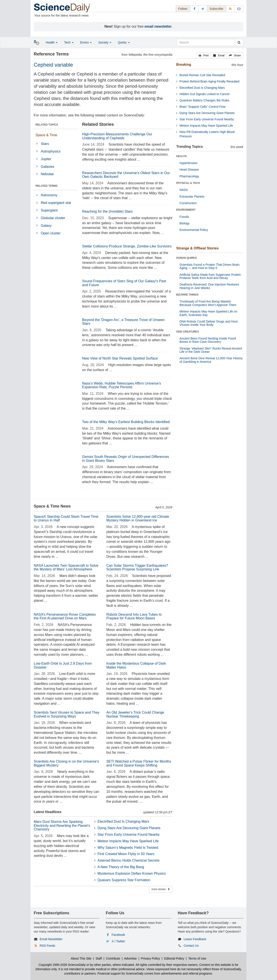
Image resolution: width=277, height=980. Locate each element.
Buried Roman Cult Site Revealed (202, 75)
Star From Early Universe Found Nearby (129, 835)
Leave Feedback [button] (195, 939)
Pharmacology (189, 176)
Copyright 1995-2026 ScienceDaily (62, 965)
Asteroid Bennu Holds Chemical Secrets (129, 860)
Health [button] (52, 42)
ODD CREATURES (187, 332)
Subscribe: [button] (217, 9)
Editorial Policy (174, 958)
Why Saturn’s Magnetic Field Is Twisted (128, 848)
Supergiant (49, 210)
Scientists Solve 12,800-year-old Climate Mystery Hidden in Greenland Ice (138, 519)
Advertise (130, 958)
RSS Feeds (47, 946)
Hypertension (188, 163)
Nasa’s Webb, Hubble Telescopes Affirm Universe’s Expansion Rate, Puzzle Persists (122, 385)
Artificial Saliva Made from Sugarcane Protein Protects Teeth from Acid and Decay (210, 276)
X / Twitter (118, 941)
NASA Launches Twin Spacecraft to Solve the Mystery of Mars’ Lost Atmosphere (66, 567)
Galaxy (46, 226)
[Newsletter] (239, 9)
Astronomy (49, 195)
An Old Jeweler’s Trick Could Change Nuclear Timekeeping (135, 714)
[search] (239, 42)
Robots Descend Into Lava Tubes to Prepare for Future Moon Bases (134, 616)
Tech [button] (69, 42)
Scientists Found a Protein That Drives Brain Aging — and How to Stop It (209, 266)
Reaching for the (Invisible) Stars (107, 211)
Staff (99, 958)
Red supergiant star (56, 203)
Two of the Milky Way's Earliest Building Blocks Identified (126, 422)
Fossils (184, 217)
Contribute (113, 958)
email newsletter (158, 26)
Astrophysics (51, 151)
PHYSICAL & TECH (188, 183)
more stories (161, 889)
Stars (45, 144)
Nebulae (47, 174)
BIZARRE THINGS (187, 295)
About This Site (81, 958)
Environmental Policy (194, 230)
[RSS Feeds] (230, 9)
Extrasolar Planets (192, 197)
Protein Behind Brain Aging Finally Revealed (209, 81)
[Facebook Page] (194, 9)
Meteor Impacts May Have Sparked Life (128, 841)
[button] (204, 55)
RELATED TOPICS (47, 125)
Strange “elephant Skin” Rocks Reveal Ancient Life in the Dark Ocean (211, 350)
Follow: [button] (183, 9)
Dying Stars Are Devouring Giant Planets (129, 828)
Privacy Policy (150, 958)
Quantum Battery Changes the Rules (204, 100)
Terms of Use (197, 958)
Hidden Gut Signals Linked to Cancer (204, 94)
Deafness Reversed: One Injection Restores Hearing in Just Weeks (209, 286)
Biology (184, 223)
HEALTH (181, 156)
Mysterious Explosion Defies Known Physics (132, 873)
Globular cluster (53, 218)
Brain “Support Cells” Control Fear (203, 107)
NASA (184, 190)
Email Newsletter (51, 939)
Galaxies (47, 167)
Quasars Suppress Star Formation (124, 880)
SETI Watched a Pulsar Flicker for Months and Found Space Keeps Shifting (139, 763)
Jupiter (46, 159)
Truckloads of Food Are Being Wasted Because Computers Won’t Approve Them (208, 303)
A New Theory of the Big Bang (121, 867)
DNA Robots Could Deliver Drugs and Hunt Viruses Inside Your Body (209, 323)
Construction (188, 203)
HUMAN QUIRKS (187, 258)
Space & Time (46, 135)
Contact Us (191, 946)
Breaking (184, 65)
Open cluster (51, 233)
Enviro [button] (86, 42)
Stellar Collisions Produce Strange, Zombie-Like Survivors (127, 246)
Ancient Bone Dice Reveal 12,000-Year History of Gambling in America (211, 360)
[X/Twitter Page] (203, 9)
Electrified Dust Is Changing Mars (123, 821)
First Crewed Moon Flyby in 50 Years (126, 854)
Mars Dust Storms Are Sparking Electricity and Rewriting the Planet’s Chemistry (62, 825)
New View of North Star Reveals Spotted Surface (120, 358)
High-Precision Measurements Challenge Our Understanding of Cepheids (117, 136)
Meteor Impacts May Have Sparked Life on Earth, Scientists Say (208, 313)
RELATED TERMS (46, 186)
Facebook (118, 935)
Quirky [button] (124, 42)
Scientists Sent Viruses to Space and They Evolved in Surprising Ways (67, 714)
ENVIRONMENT (186, 210)
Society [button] (105, 42)
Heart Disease (189, 170)
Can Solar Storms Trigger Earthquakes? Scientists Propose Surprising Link (137, 567)
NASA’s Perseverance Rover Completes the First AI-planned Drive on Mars (65, 616)
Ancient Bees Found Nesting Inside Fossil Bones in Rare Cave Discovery (208, 340)
